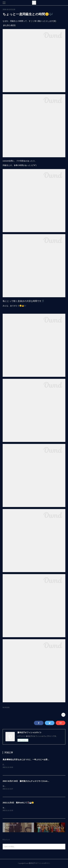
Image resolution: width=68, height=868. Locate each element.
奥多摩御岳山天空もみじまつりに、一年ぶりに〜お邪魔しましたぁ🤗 (32, 759)
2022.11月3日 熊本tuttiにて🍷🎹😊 (18, 803)
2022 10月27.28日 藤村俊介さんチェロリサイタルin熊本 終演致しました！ (35, 781)
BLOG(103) (6, 707)
